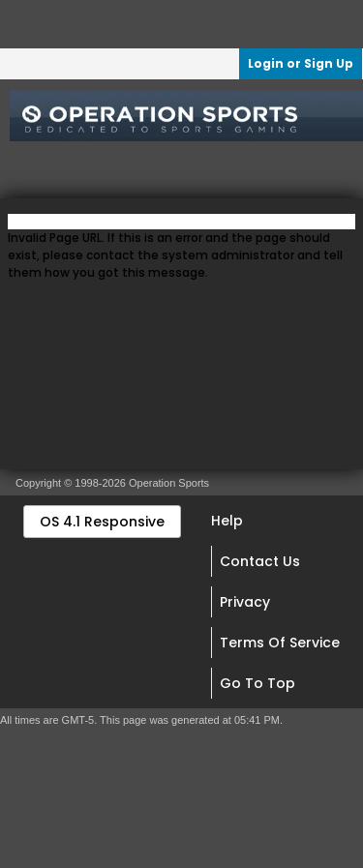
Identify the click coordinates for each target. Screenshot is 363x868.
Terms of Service (280, 643)
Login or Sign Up (301, 63)
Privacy (245, 602)
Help (227, 521)
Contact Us (260, 561)
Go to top (257, 683)
